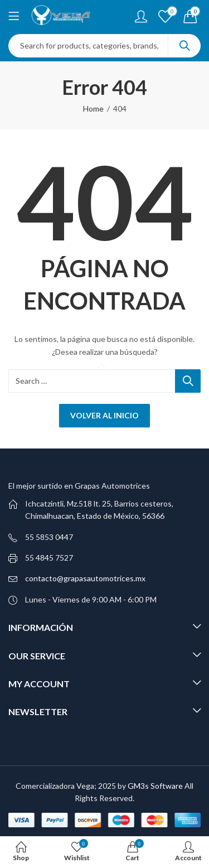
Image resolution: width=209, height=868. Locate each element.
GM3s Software (156, 786)
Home (93, 108)
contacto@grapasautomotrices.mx (85, 578)
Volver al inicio (104, 415)
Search (184, 46)
